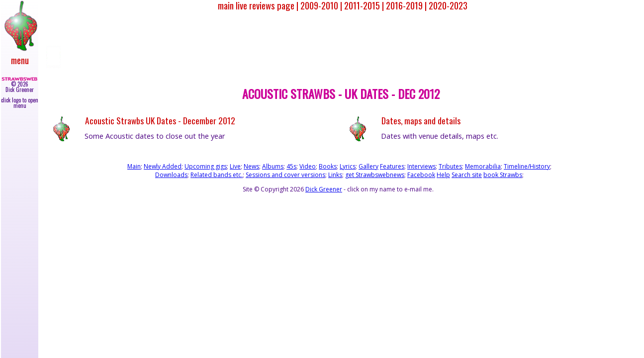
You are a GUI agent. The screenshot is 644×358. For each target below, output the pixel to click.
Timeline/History (527, 166)
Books (328, 166)
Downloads (171, 175)
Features (392, 166)
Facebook (421, 175)
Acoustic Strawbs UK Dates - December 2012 (160, 121)
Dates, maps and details (421, 121)
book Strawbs (503, 175)
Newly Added (163, 166)
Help (443, 175)
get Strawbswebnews (375, 175)
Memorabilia (483, 166)
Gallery (368, 166)
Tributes (450, 166)
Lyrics (348, 166)
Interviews (421, 166)
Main (134, 166)
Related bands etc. (217, 175)
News (251, 166)
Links (335, 175)
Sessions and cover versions (285, 175)
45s (291, 166)
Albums (273, 166)
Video (308, 166)
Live (235, 166)
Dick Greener (324, 189)
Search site (467, 175)
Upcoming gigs (206, 166)
